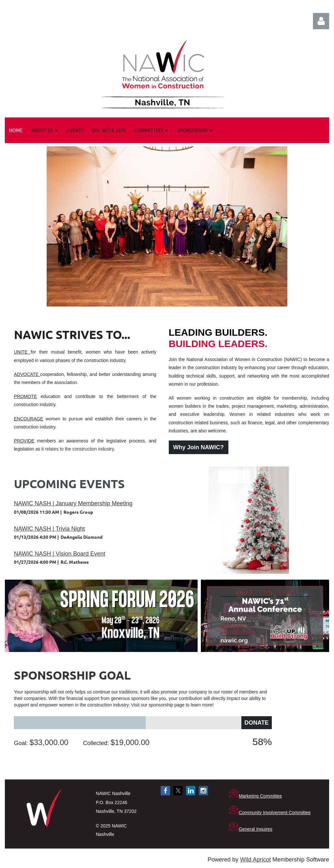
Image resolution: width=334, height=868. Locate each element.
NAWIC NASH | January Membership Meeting (73, 503)
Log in (321, 21)
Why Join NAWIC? (199, 447)
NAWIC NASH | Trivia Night (49, 529)
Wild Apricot (255, 860)
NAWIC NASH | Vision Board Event (60, 554)
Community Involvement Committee (275, 813)
